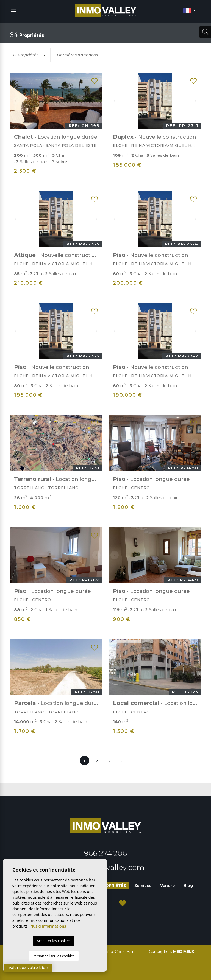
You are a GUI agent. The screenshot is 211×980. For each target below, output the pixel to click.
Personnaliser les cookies (53, 956)
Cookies (122, 952)
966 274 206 (105, 853)
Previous (16, 101)
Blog (188, 886)
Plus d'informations (48, 926)
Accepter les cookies (53, 941)
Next (96, 101)
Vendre (167, 886)
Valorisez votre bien (28, 968)
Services (143, 886)
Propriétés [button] (113, 886)
